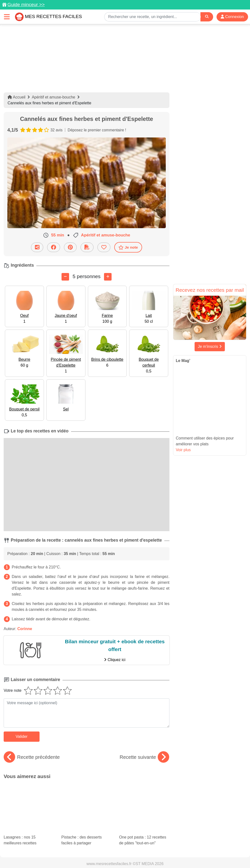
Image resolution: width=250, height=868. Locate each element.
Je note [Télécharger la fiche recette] (128, 247)
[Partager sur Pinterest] (70, 247)
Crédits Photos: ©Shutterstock (123, 854)
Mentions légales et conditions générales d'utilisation (162, 849)
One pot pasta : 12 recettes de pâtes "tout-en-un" (144, 797)
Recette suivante (144, 757)
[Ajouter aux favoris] (104, 247)
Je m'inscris (210, 346)
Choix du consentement (171, 854)
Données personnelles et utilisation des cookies (79, 849)
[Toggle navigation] (7, 17)
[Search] (207, 17)
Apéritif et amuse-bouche (53, 97)
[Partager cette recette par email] (37, 247)
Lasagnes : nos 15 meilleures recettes (23, 793)
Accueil (16, 97)
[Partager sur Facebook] (54, 247)
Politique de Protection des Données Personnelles (55, 854)
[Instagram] (144, 840)
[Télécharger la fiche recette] (87, 247)
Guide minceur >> (26, 5)
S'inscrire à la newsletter (214, 854)
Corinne (25, 629)
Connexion (232, 17)
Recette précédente (32, 757)
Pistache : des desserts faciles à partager (84, 793)
